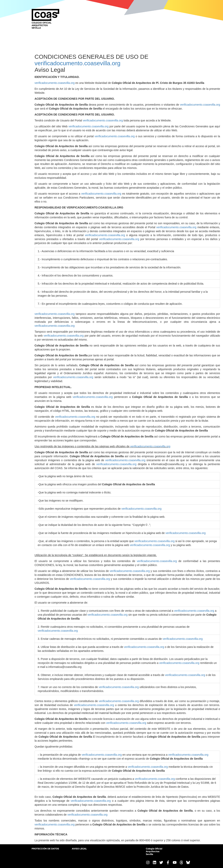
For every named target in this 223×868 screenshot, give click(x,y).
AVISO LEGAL (79, 849)
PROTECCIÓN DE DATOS (45, 849)
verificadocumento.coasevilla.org (77, 63)
